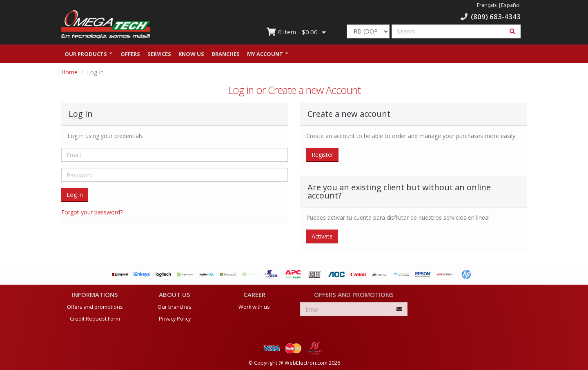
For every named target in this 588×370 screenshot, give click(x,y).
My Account (265, 54)
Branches (226, 54)
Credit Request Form (95, 317)
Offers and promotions (95, 305)
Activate (322, 237)
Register (322, 155)
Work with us (254, 305)
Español (511, 5)
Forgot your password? (92, 213)
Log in (75, 195)
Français (487, 5)
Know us (191, 54)
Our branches (175, 305)
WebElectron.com (306, 361)
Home (69, 72)
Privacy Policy (175, 317)
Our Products (86, 54)
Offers (130, 54)
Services (159, 54)
